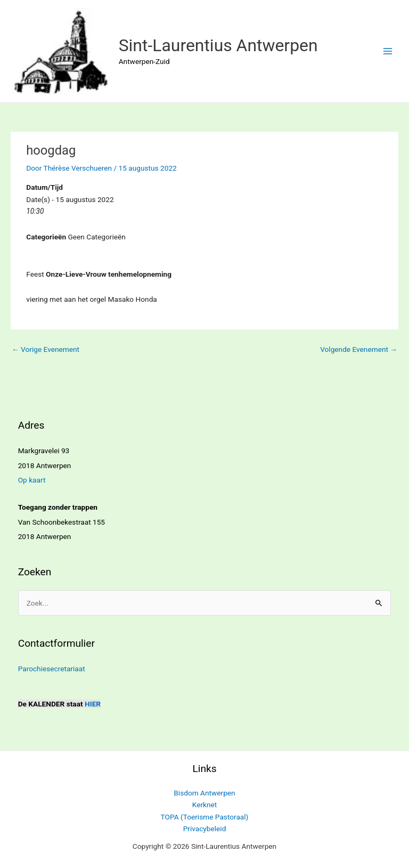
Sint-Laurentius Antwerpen (218, 45)
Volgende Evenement (359, 349)
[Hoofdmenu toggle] (388, 51)
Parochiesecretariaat (52, 669)
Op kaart (32, 480)
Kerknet (205, 805)
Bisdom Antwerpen (204, 793)
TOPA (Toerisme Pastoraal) (205, 817)
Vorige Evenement (46, 349)
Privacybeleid (205, 829)
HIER (93, 704)
